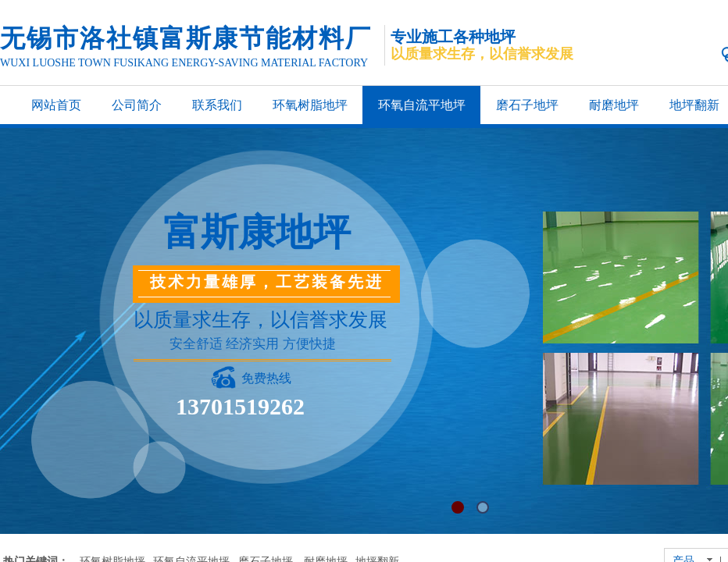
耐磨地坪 (614, 105)
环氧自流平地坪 (422, 105)
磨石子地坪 (527, 105)
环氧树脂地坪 (310, 105)
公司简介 (137, 105)
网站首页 (56, 105)
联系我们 (217, 105)
